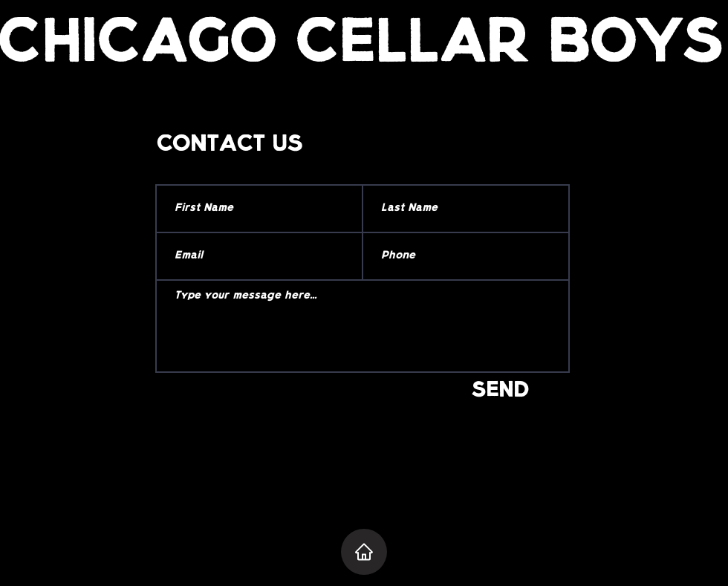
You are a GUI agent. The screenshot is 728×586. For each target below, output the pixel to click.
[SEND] (501, 392)
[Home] (364, 552)
